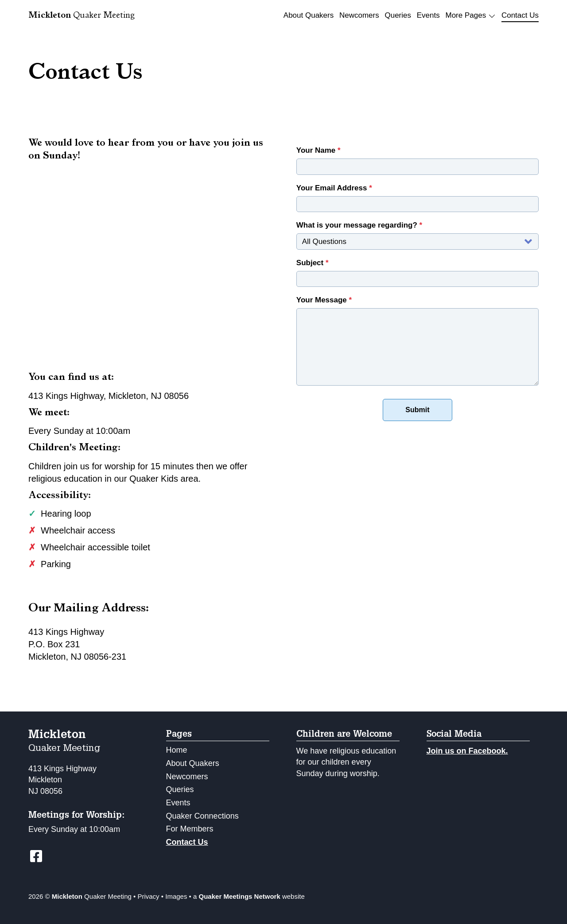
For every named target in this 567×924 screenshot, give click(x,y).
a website (249, 896)
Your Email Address (334, 188)
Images (176, 896)
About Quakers (309, 15)
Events (428, 15)
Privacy (148, 896)
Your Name (318, 150)
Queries (398, 15)
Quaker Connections (202, 816)
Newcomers (359, 15)
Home (177, 750)
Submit (417, 410)
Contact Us (520, 15)
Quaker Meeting (82, 16)
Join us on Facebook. (467, 751)
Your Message (324, 300)
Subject (313, 263)
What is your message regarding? (359, 225)
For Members (190, 829)
